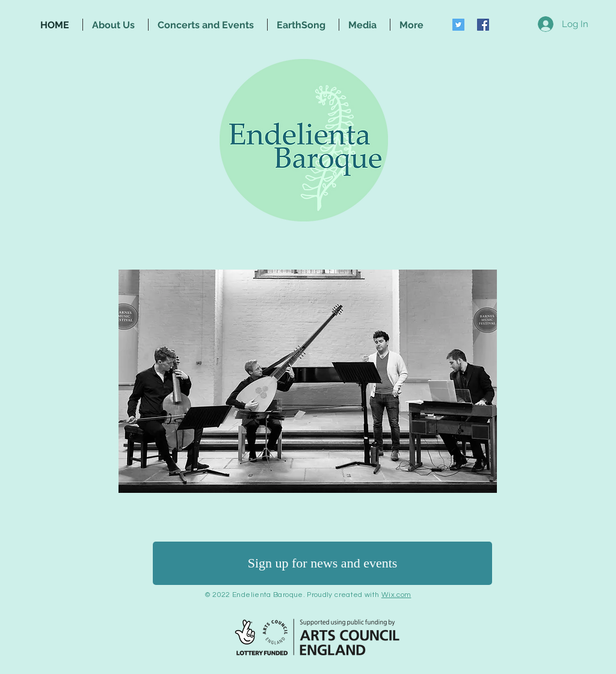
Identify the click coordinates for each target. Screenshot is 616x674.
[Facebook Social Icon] (483, 25)
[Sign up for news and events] (322, 563)
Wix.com (396, 595)
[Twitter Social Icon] (458, 25)
